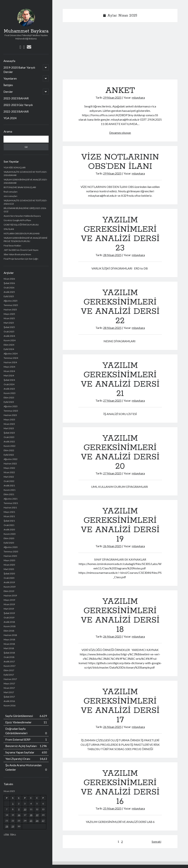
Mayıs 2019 (9, 600)
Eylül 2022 (9, 455)
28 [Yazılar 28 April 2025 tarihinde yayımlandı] (7, 826)
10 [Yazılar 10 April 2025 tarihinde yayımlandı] (25, 809)
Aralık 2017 (9, 661)
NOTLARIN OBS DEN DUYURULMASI (22, 233)
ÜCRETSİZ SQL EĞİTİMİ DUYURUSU (21, 225)
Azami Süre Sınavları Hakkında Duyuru (22, 216)
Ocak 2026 (9, 288)
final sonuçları (11, 192)
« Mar (6, 834)
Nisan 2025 (9, 318)
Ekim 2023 (9, 398)
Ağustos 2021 (11, 499)
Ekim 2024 (9, 345)
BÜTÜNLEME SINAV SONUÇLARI (20, 187)
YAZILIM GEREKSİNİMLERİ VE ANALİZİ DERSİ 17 (120, 706)
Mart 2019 (9, 609)
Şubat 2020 (9, 574)
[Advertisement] (120, 52)
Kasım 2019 (10, 587)
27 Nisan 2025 (112, 400)
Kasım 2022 (10, 446)
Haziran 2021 (10, 508)
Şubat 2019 (9, 613)
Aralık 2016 (9, 701)
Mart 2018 (9, 648)
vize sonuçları (10, 196)
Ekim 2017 (9, 670)
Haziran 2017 (10, 679)
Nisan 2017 (9, 688)
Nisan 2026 (9, 279)
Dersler (8, 92)
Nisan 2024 (9, 371)
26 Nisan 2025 (112, 546)
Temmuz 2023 (11, 411)
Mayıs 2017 (9, 683)
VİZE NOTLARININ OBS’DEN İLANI (120, 162)
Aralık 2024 (9, 336)
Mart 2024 (9, 376)
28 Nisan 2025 (112, 255)
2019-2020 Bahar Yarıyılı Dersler (19, 70)
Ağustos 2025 (11, 301)
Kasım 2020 (10, 534)
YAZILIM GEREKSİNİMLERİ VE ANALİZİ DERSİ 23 (120, 234)
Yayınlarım (10, 78)
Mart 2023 (9, 428)
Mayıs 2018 (9, 639)
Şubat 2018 (9, 653)
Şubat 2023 (9, 433)
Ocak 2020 (9, 578)
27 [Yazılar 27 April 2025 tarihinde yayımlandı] (43, 821)
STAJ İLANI (9, 229)
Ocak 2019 (9, 617)
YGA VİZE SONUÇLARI (15, 167)
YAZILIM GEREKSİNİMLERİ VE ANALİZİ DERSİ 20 (120, 452)
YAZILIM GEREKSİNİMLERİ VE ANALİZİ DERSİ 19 (120, 525)
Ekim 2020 (9, 538)
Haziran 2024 (10, 362)
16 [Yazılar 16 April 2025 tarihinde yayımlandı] (19, 815)
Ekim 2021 (9, 494)
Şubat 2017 (9, 697)
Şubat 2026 (9, 283)
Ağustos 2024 (11, 354)
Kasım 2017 (10, 666)
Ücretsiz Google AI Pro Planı (17, 220)
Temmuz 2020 (11, 552)
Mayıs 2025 (9, 314)
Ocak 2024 (9, 384)
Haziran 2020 (10, 556)
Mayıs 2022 (9, 468)
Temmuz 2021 (11, 503)
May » (13, 834)
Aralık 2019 (9, 582)
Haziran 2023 (10, 415)
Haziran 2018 (10, 635)
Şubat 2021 (9, 521)
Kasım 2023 (10, 393)
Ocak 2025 (9, 332)
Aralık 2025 (9, 292)
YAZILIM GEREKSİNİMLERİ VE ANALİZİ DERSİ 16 (120, 787)
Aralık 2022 (9, 442)
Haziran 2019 (10, 596)
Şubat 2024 (9, 380)
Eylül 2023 (9, 402)
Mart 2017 (9, 692)
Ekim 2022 (9, 450)
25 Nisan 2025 (112, 808)
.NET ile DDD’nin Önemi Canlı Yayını (21, 250)
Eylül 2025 (9, 296)
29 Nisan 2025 (112, 97)
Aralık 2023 (9, 389)
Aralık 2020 (9, 530)
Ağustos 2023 (11, 406)
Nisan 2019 (9, 604)
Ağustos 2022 (11, 459)
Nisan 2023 (9, 424)
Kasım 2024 (10, 340)
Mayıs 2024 (9, 367)
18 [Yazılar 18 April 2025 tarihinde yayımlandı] (31, 815)
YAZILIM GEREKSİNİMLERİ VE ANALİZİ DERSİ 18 (120, 615)
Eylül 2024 (9, 349)
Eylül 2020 (9, 543)
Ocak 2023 (9, 437)
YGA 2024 (10, 118)
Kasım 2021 (10, 490)
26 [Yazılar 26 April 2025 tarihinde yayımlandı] (37, 821)
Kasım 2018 (10, 626)
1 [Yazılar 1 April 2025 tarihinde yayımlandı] (13, 804)
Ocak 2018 (9, 657)
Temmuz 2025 (11, 305)
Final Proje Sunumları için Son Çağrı (21, 259)
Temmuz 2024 (11, 358)
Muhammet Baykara (26, 31)
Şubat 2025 (9, 327)
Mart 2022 (9, 477)
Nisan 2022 (9, 472)
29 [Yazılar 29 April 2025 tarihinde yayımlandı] (13, 826)
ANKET (120, 91)
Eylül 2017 (9, 675)
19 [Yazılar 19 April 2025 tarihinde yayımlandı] (37, 815)
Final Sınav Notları (12, 246)
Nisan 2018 (9, 644)
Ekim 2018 (9, 631)
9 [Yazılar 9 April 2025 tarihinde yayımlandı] (19, 809)
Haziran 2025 (10, 310)
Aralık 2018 (9, 622)
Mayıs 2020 (9, 560)
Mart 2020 (9, 569)
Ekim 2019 (9, 591)
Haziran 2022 (10, 464)
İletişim (8, 85)
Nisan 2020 (9, 565)
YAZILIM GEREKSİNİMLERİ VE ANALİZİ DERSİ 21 (120, 380)
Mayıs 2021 (9, 512)
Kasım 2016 (10, 705)
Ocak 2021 (9, 525)
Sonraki (156, 842)
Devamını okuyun (120, 133)
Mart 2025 (9, 323)
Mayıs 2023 (9, 420)
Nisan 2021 (9, 516)
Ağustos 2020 (11, 547)
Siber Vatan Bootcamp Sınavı (17, 254)
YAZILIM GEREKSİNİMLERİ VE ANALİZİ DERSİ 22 (120, 307)
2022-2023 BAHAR (16, 98)
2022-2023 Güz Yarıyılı (18, 105)
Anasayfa (9, 61)
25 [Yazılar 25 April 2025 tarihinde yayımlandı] (31, 821)
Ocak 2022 (9, 481)
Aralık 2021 (9, 486)
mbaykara (138, 97)
